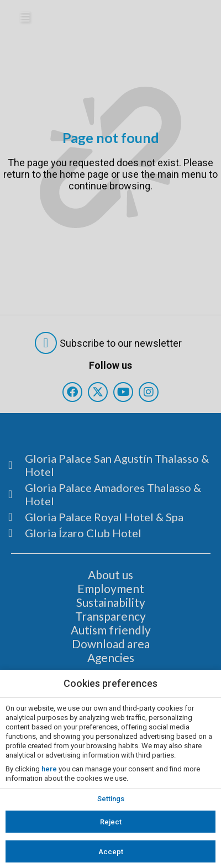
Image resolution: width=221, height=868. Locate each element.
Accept (111, 852)
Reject (111, 822)
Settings (111, 799)
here (49, 769)
